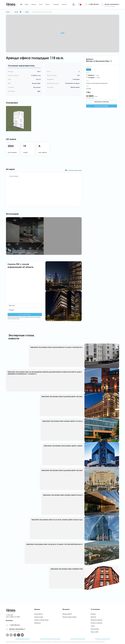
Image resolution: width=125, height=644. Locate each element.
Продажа (34, 4)
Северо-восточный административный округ (97, 83)
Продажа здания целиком (69, 617)
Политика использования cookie (102, 639)
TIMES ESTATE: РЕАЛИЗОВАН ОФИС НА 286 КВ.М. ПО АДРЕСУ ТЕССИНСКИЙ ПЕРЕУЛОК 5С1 (55, 544)
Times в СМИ (94, 632)
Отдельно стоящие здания (41, 620)
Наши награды (95, 629)
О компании (56, 4)
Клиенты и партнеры (97, 623)
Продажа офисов (67, 614)
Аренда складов (39, 617)
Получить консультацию (102, 106)
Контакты (64, 4)
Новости (48, 4)
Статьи (93, 626)
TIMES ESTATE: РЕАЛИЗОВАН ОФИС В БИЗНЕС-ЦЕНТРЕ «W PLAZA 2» (63, 421)
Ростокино (89, 89)
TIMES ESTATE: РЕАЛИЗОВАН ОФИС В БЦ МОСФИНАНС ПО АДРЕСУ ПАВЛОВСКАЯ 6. (57, 347)
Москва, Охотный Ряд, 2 (112, 4)
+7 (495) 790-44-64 (94, 4)
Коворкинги (38, 623)
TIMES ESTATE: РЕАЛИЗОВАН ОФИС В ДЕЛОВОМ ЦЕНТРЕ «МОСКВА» (62, 397)
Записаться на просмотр (102, 102)
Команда (93, 614)
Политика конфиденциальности (23, 639)
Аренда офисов (38, 614)
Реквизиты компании (97, 620)
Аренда (27, 4)
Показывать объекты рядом (75, 170)
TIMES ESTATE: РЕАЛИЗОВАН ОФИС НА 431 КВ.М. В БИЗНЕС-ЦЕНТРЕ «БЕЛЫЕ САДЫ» (57, 520)
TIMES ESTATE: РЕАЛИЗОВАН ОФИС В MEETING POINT (67, 569)
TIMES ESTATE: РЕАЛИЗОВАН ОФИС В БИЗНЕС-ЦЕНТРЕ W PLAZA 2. (63, 495)
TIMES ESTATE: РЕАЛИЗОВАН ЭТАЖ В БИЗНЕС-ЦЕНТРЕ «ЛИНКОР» (63, 446)
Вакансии (93, 617)
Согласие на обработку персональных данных (50, 639)
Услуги (41, 4)
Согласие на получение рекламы (78, 639)
